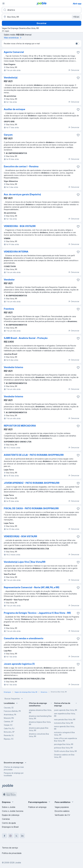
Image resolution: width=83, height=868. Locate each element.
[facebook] (4, 836)
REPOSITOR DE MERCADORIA (20, 426)
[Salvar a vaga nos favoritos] (78, 52)
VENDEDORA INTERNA (16, 252)
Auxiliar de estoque (15, 109)
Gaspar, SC (8, 725)
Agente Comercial (14, 52)
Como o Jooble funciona (13, 811)
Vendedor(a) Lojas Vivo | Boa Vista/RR (25, 562)
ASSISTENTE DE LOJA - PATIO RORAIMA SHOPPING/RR (34, 455)
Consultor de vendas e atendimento (24, 638)
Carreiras (6, 819)
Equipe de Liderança (11, 815)
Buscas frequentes (14, 699)
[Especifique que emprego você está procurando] (42, 10)
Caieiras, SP (8, 721)
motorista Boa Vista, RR (64, 723)
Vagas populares (62, 807)
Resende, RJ (9, 735)
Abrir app (77, 4)
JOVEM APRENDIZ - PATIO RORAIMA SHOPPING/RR (32, 483)
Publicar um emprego (37, 807)
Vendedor (9, 280)
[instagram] (10, 836)
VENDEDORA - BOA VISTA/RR (20, 226)
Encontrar (42, 23)
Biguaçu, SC (9, 739)
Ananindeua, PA (10, 715)
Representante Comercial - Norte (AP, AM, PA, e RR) (32, 587)
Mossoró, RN (9, 718)
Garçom (8, 135)
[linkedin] (22, 836)
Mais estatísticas (13, 38)
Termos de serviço (10, 848)
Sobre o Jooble (9, 807)
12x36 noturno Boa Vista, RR (65, 751)
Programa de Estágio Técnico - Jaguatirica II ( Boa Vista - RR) (37, 613)
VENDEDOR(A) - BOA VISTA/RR (20, 536)
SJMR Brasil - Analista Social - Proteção (26, 338)
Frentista (9, 309)
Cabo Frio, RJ (9, 728)
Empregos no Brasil (10, 827)
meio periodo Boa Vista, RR (65, 719)
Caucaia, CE (9, 708)
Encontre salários (62, 811)
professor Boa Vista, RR (63, 748)
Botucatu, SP (9, 732)
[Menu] (3, 3)
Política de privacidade (12, 853)
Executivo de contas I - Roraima (21, 166)
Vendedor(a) (11, 78)
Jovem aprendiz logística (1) (19, 664)
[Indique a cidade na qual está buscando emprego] (42, 17)
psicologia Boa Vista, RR (64, 744)
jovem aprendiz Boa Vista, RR (66, 710)
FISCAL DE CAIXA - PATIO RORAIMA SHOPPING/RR (31, 508)
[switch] (77, 44)
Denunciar (74, 70)
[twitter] (16, 836)
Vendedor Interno (13, 367)
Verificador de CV (62, 815)
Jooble (18, 863)
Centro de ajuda (9, 823)
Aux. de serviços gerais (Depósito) (22, 194)
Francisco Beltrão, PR (12, 711)
